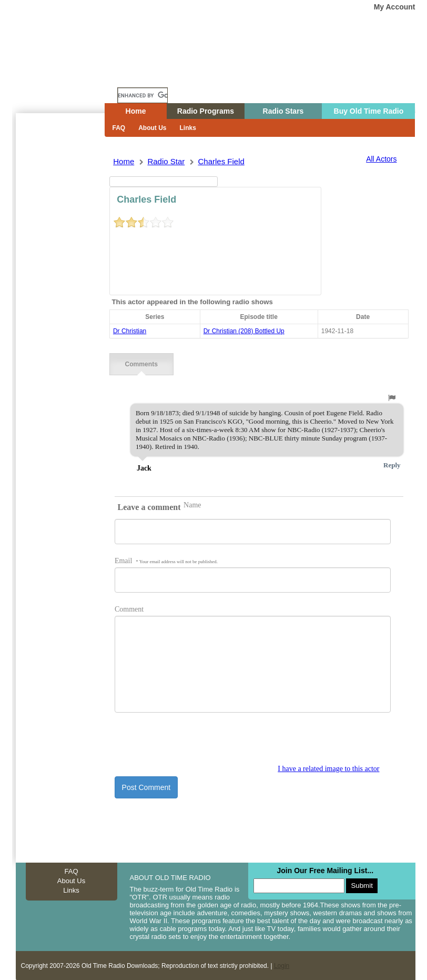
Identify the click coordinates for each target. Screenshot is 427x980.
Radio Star (166, 161)
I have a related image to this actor (328, 768)
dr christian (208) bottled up (244, 331)
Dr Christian (130, 331)
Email (166, 560)
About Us (152, 128)
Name (192, 504)
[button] (392, 397)
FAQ (119, 128)
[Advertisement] (60, 303)
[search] (143, 95)
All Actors (381, 159)
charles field (221, 161)
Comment (129, 609)
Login (282, 965)
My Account (395, 7)
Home (68, 75)
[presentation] (195, 744)
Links (188, 128)
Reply (392, 464)
